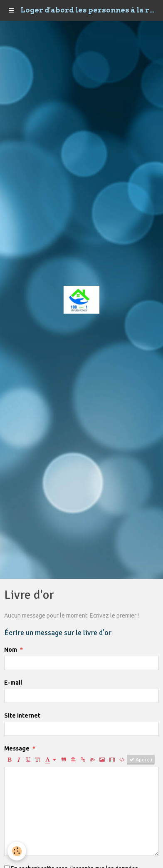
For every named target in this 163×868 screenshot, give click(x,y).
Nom (11, 650)
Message (17, 748)
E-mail (13, 683)
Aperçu (141, 760)
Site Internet (22, 715)
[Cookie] (17, 851)
